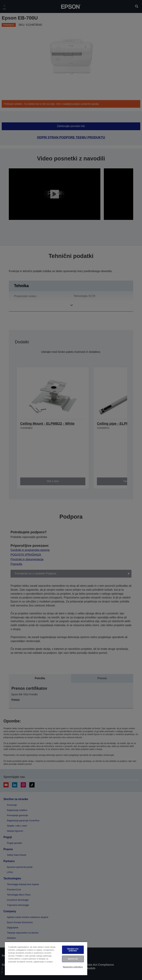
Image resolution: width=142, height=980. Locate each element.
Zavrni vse (73, 959)
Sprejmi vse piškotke (73, 950)
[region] (46, 958)
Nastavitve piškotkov (73, 967)
